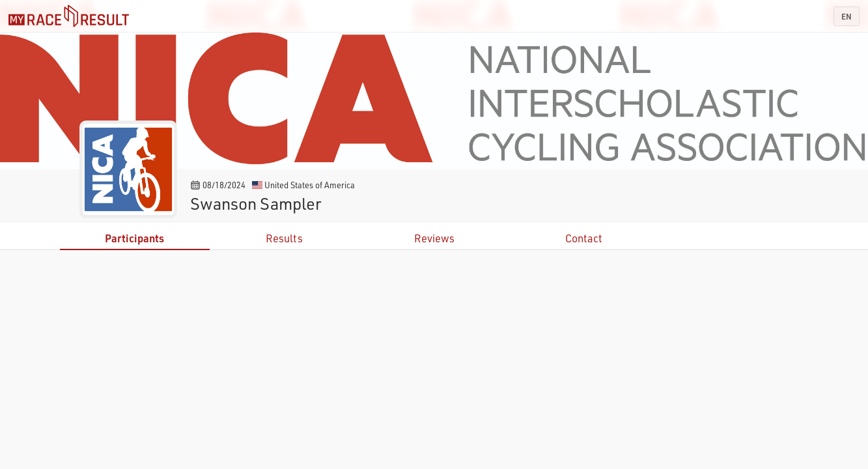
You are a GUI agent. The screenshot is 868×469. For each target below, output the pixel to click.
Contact (584, 238)
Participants (134, 238)
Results (284, 238)
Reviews (434, 238)
